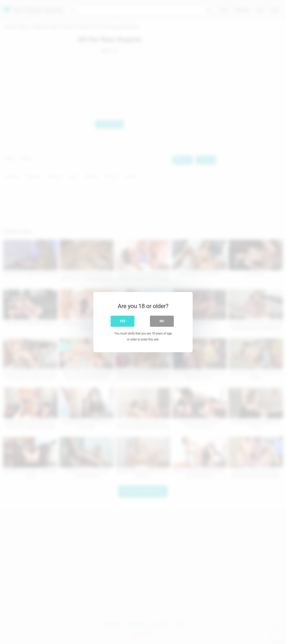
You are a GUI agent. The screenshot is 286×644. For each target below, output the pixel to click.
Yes (123, 321)
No (162, 321)
